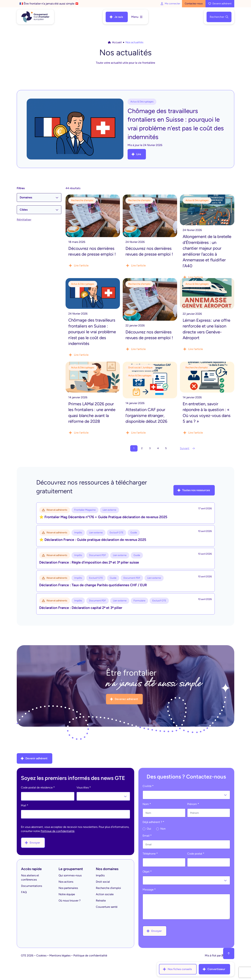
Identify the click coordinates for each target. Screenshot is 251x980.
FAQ (24, 892)
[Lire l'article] (93, 234)
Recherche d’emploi (108, 888)
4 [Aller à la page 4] (158, 448)
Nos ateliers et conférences (30, 877)
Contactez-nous (194, 4)
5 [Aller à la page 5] (166, 448)
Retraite (101, 901)
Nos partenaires (68, 888)
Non (161, 829)
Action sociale (105, 894)
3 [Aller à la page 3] (150, 448)
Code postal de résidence (38, 787)
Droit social (103, 882)
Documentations (32, 886)
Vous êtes (84, 787)
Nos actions (66, 882)
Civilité (148, 786)
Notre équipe (67, 894)
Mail (25, 805)
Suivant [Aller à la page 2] (187, 448)
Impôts (100, 875)
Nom (147, 804)
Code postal (196, 854)
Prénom (193, 804)
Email (147, 836)
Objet (147, 872)
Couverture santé (107, 907)
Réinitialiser (24, 220)
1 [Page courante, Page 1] (134, 448)
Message (149, 890)
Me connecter (170, 4)
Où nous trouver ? (70, 901)
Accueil (115, 42)
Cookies (41, 955)
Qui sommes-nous (70, 875)
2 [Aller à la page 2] (142, 448)
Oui (147, 829)
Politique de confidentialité (58, 831)
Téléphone (150, 854)
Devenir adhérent (220, 4)
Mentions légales (60, 955)
